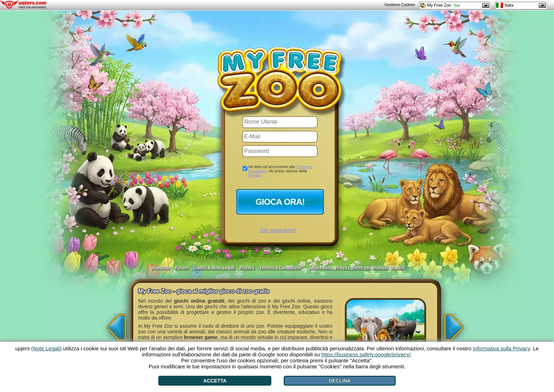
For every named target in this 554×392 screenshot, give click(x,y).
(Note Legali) (46, 348)
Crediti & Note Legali (214, 268)
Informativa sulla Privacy (501, 348)
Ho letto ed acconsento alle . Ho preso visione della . (280, 171)
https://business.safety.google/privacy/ (366, 354)
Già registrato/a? (278, 230)
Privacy (255, 175)
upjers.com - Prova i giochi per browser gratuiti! (357, 268)
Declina (340, 381)
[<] (114, 325)
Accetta (215, 381)
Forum (182, 268)
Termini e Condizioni (280, 268)
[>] (456, 325)
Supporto (161, 268)
